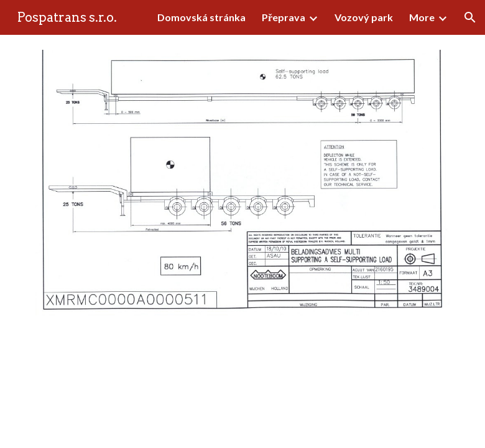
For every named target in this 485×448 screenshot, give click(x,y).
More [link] (422, 17)
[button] (470, 17)
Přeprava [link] (284, 17)
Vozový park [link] (364, 17)
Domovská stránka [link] (201, 17)
